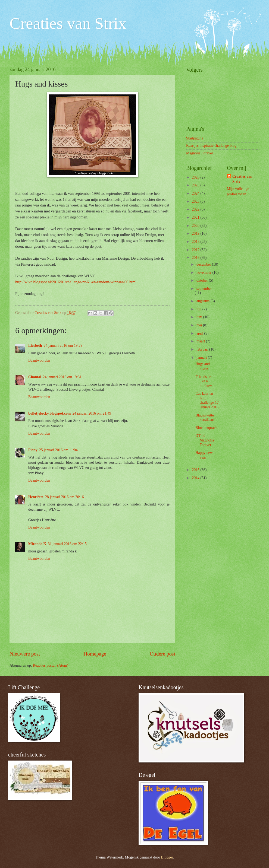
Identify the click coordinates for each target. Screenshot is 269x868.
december (204, 264)
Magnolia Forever (200, 153)
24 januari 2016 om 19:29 (63, 346)
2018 (196, 242)
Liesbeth (35, 346)
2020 (196, 226)
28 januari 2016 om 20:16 (65, 497)
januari (202, 357)
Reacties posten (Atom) (51, 665)
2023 (196, 201)
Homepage (95, 654)
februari (203, 349)
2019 (196, 233)
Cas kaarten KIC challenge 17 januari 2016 (207, 400)
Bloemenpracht (207, 428)
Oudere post (162, 654)
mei (200, 325)
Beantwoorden (39, 360)
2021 (196, 217)
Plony (33, 450)
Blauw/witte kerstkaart (205, 418)
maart (201, 341)
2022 (196, 209)
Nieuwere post (25, 654)
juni (200, 317)
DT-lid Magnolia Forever (205, 440)
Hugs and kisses (203, 366)
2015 (196, 470)
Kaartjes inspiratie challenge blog (211, 146)
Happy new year (204, 455)
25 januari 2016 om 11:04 (58, 450)
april (200, 333)
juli (199, 309)
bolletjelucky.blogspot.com (49, 413)
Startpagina (195, 138)
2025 (196, 185)
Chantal (35, 377)
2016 (196, 258)
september (204, 289)
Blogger (167, 857)
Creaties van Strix (68, 23)
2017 (196, 250)
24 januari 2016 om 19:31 (62, 377)
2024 (196, 193)
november (204, 273)
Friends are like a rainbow (204, 381)
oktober (203, 280)
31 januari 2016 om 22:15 (67, 544)
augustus (204, 301)
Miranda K (37, 544)
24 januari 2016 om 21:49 (92, 413)
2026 (196, 177)
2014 (196, 478)
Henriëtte (36, 497)
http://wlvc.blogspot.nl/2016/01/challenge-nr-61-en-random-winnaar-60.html (76, 282)
